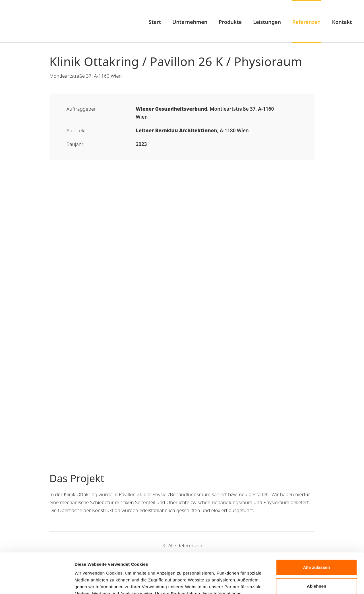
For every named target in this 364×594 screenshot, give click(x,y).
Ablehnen (317, 546)
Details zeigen (89, 583)
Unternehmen (190, 22)
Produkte (230, 22)
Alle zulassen (316, 527)
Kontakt (342, 22)
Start (155, 22)
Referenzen (307, 22)
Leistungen (267, 22)
